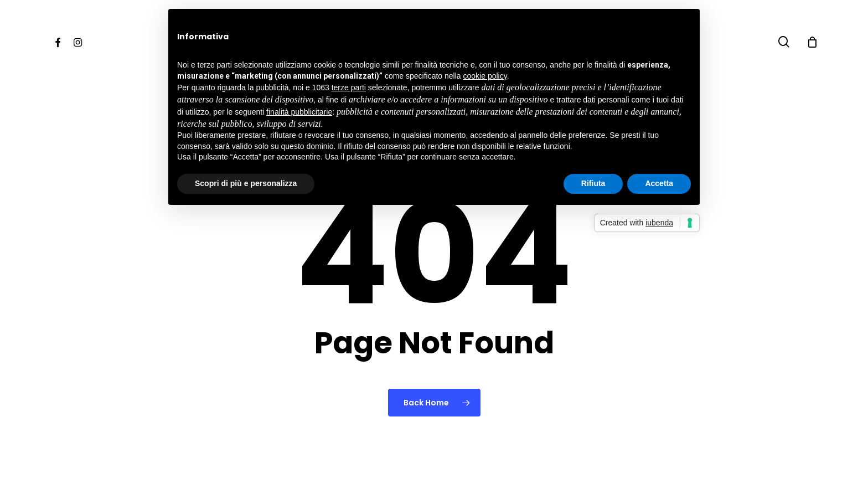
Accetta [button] (659, 183)
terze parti (349, 88)
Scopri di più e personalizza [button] (246, 183)
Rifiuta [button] (593, 183)
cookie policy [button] (485, 76)
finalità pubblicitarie (299, 112)
